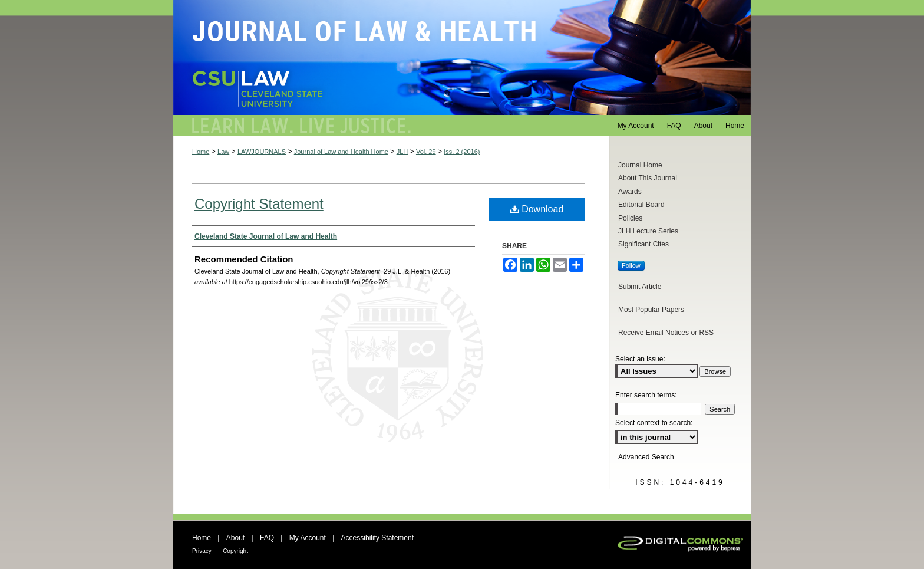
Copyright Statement (259, 204)
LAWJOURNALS (262, 152)
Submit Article (640, 287)
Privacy (202, 551)
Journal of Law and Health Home (341, 152)
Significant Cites (643, 244)
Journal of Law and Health (462, 57)
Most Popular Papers (651, 310)
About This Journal (648, 178)
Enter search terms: (646, 395)
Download (537, 209)
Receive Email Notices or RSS (666, 333)
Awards (630, 192)
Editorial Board (641, 205)
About (235, 538)
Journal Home (640, 165)
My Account (308, 538)
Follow (631, 265)
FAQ (267, 538)
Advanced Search (646, 457)
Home (201, 152)
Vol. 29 (426, 152)
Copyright (235, 551)
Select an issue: (640, 359)
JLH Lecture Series (648, 231)
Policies (630, 218)
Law (223, 152)
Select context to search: (654, 423)
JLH (402, 152)
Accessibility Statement (377, 538)
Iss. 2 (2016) (462, 152)
